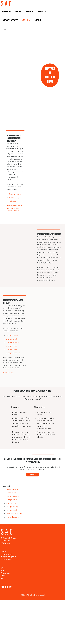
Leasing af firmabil (12, 346)
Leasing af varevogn (12, 336)
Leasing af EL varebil (12, 349)
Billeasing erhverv (11, 503)
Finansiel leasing (14, 198)
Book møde (18, 12)
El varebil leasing (11, 493)
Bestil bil (30, 12)
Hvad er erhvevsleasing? (13, 517)
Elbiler (5, 12)
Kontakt (38, 20)
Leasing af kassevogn (13, 342)
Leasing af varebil (11, 339)
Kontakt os (33, 475)
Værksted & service (10, 20)
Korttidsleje (13, 201)
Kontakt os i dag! (8, 372)
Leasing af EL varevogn (13, 353)
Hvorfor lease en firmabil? (14, 514)
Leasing (40, 12)
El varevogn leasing (12, 489)
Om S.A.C (25, 20)
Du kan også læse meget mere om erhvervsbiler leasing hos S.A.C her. (14, 208)
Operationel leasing (15, 194)
